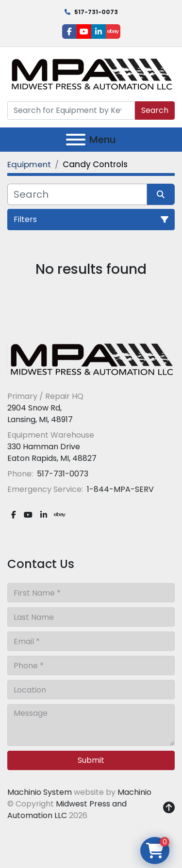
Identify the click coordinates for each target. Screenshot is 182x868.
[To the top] (169, 808)
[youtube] (84, 32)
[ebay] (113, 32)
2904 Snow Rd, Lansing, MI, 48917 (40, 414)
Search (155, 110)
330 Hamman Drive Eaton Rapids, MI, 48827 (52, 452)
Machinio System (40, 792)
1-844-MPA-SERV (119, 489)
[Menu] (76, 140)
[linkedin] (99, 32)
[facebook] (69, 32)
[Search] (71, 110)
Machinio (134, 792)
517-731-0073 (96, 12)
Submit (91, 760)
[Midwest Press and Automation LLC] (91, 359)
